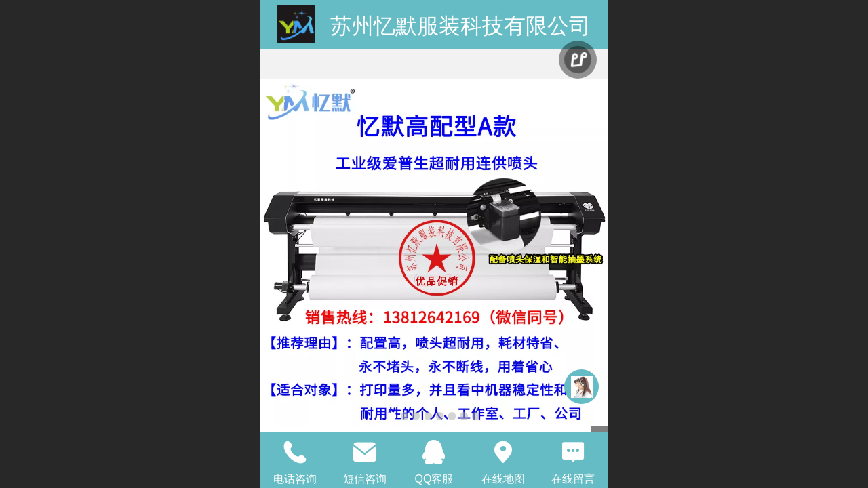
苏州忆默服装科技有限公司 (460, 26)
